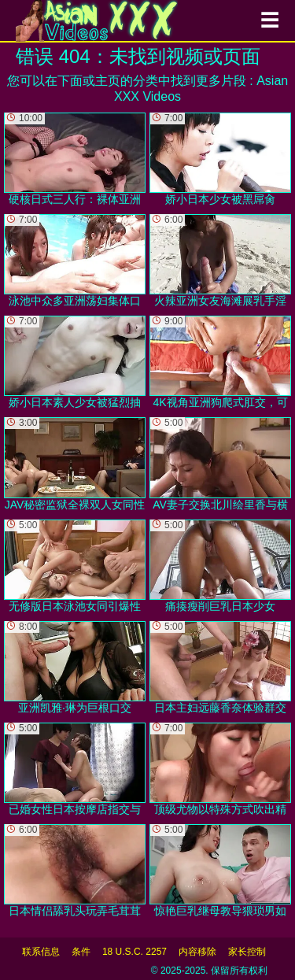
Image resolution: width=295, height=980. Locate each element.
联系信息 (41, 952)
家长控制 (247, 952)
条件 (81, 952)
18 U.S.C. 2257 (135, 952)
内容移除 (197, 952)
